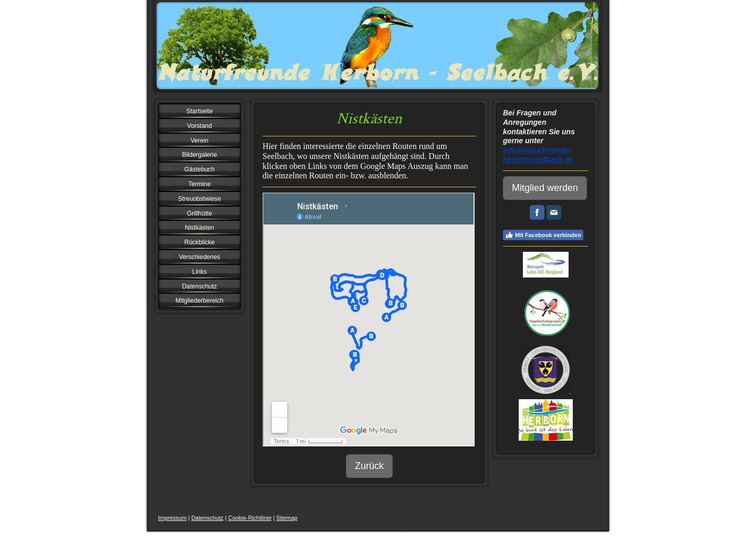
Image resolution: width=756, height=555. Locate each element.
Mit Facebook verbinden (543, 235)
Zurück (369, 466)
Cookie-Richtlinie (250, 518)
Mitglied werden (545, 188)
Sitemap (287, 518)
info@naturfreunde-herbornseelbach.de (538, 155)
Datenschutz (207, 518)
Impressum (172, 518)
